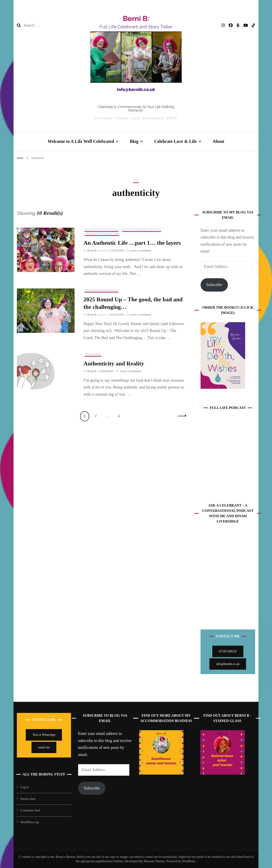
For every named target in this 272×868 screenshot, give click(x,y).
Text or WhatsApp (44, 735)
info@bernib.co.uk (228, 664)
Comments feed (30, 810)
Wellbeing (93, 354)
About (218, 141)
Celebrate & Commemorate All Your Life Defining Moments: (136, 109)
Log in (25, 787)
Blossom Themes (154, 861)
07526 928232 (228, 651)
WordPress (189, 861)
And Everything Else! (102, 229)
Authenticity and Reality (114, 364)
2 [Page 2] (97, 415)
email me (44, 747)
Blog (134, 141)
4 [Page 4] (120, 415)
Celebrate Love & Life (175, 141)
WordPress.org (30, 822)
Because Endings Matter (142, 229)
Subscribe (214, 285)
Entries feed (28, 799)
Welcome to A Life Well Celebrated (81, 141)
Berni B (92, 250)
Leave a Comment (140, 250)
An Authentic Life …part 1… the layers (132, 243)
